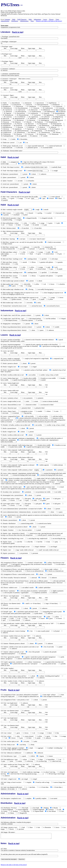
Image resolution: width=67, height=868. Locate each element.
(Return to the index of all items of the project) (49, 21)
